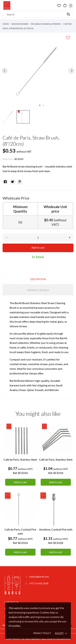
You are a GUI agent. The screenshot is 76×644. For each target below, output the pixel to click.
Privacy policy (42, 633)
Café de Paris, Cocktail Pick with (20, 531)
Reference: (8, 159)
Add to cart (38, 247)
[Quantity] (38, 238)
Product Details (38, 290)
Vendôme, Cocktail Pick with (56, 529)
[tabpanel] (38, 71)
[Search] (38, 14)
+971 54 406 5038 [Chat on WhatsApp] (39, 583)
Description (38, 279)
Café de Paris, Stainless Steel (20, 459)
